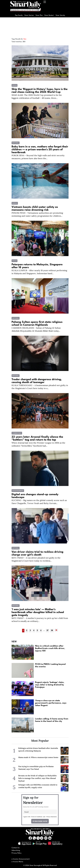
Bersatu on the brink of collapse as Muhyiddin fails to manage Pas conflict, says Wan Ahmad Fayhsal (37, 778)
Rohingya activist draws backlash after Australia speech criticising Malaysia (38, 749)
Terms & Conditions (37, 817)
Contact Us (16, 848)
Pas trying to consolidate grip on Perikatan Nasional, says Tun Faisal (36, 768)
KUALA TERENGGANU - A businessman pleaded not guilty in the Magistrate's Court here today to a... (40, 387)
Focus (15, 85)
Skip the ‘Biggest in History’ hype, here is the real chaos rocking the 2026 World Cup (40, 91)
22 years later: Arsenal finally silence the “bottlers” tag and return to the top (37, 438)
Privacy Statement (51, 817)
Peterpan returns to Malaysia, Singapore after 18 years (37, 266)
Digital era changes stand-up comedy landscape (35, 496)
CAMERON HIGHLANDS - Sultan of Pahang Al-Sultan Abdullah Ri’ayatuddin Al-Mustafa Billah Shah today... (36, 329)
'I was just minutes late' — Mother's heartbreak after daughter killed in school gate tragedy (38, 612)
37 (47, 631)
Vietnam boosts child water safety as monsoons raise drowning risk (35, 209)
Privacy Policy (16, 853)
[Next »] (56, 630)
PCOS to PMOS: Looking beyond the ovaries (50, 665)
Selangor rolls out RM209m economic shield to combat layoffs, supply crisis (38, 786)
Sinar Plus (39, 15)
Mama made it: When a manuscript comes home (38, 757)
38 (52, 631)
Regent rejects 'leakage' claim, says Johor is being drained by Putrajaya (50, 685)
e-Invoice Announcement (21, 859)
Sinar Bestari (49, 15)
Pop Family (19, 15)
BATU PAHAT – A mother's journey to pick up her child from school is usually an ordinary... (40, 620)
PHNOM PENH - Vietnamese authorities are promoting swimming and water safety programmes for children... (37, 214)
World (15, 203)
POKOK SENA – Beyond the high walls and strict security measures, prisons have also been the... (38, 157)
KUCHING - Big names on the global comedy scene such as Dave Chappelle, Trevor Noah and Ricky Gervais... (39, 502)
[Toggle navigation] (45, 7)
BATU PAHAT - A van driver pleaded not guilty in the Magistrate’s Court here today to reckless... (36, 559)
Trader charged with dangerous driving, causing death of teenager (37, 381)
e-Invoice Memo (17, 862)
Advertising (16, 850)
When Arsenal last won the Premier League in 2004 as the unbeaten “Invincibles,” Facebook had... (38, 444)
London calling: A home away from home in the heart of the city (52, 720)
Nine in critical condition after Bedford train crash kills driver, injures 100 (50, 648)
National (16, 143)
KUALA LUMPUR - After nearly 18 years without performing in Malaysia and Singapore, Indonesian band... (39, 272)
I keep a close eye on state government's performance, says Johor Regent (51, 703)
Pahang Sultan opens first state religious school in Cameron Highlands (37, 324)
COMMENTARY (17, 433)
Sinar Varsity (60, 15)
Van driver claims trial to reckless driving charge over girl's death (37, 553)
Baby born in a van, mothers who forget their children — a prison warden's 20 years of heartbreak (40, 150)
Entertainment (18, 491)
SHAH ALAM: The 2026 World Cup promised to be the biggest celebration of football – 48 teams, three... (37, 97)
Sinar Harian (29, 15)
